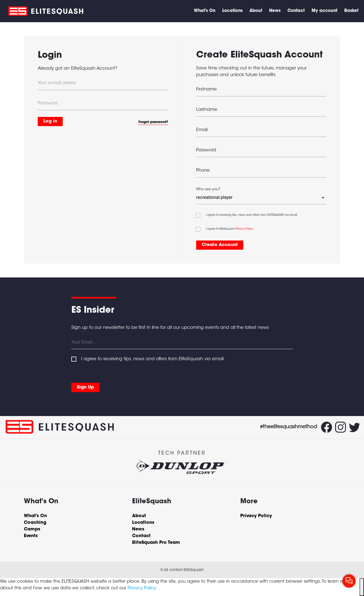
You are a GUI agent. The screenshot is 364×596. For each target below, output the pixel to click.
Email (202, 130)
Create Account (220, 245)
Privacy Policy (244, 229)
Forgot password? (153, 122)
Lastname (207, 110)
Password (48, 103)
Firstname (206, 89)
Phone (203, 171)
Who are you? (208, 189)
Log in (50, 121)
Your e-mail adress (57, 83)
